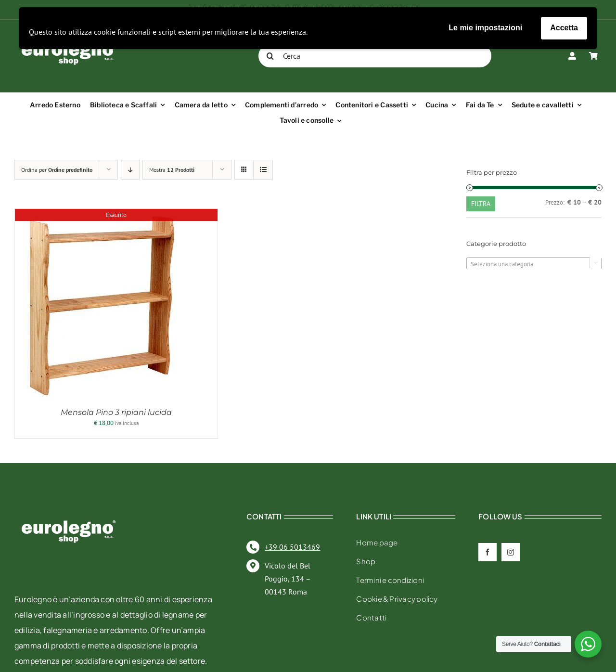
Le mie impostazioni (485, 28)
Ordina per (57, 170)
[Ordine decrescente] (130, 170)
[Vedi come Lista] (263, 170)
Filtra (481, 204)
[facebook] (488, 552)
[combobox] (534, 264)
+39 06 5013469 (292, 547)
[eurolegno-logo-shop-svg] (69, 505)
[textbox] (534, 264)
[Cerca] (375, 56)
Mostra (172, 170)
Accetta (564, 28)
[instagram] (511, 552)
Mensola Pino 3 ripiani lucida (116, 412)
